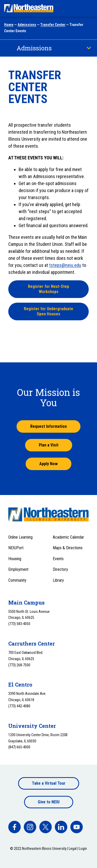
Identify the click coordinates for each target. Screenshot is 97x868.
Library (58, 580)
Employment (18, 569)
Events (58, 559)
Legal (73, 849)
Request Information (48, 426)
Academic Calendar (68, 537)
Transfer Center (53, 25)
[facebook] (14, 827)
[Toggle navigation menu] (88, 8)
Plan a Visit (49, 445)
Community (17, 580)
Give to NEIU (49, 802)
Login (83, 849)
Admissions (27, 25)
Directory (60, 569)
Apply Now (48, 464)
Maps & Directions (68, 548)
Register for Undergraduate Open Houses (48, 311)
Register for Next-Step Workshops (48, 289)
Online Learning (20, 537)
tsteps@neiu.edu (65, 265)
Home (9, 25)
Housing (15, 559)
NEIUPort (16, 548)
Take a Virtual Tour (49, 783)
